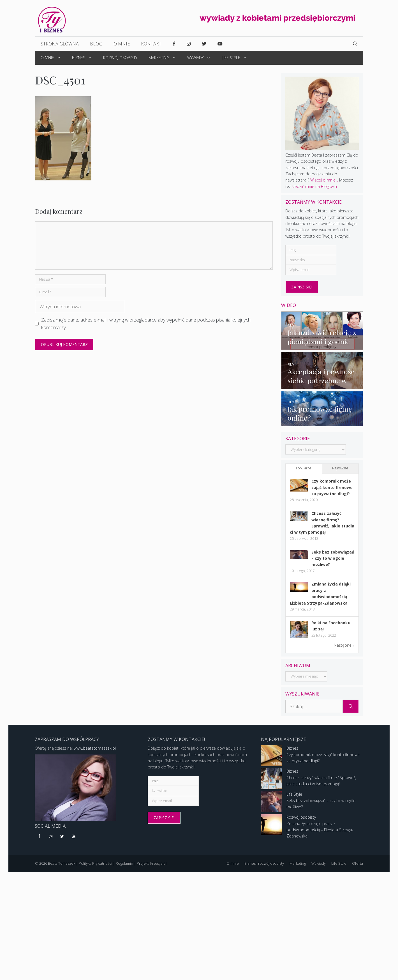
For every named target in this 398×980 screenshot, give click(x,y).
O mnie (122, 44)
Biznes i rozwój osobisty (264, 867)
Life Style (237, 58)
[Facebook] (39, 841)
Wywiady (202, 58)
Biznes (85, 58)
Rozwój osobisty (120, 58)
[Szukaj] (351, 710)
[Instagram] (51, 841)
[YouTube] (74, 841)
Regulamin (124, 867)
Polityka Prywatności (95, 867)
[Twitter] (62, 841)
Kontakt (151, 44)
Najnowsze (340, 472)
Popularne (304, 472)
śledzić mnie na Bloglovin (314, 186)
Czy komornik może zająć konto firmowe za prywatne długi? (332, 491)
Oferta (357, 867)
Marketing (165, 58)
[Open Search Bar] (355, 44)
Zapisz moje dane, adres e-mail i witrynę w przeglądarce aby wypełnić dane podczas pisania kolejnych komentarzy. (146, 323)
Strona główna (60, 44)
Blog (96, 44)
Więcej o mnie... (324, 180)
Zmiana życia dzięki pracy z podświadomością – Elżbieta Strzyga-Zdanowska (320, 834)
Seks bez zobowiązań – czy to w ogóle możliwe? (333, 562)
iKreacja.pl (158, 867)
